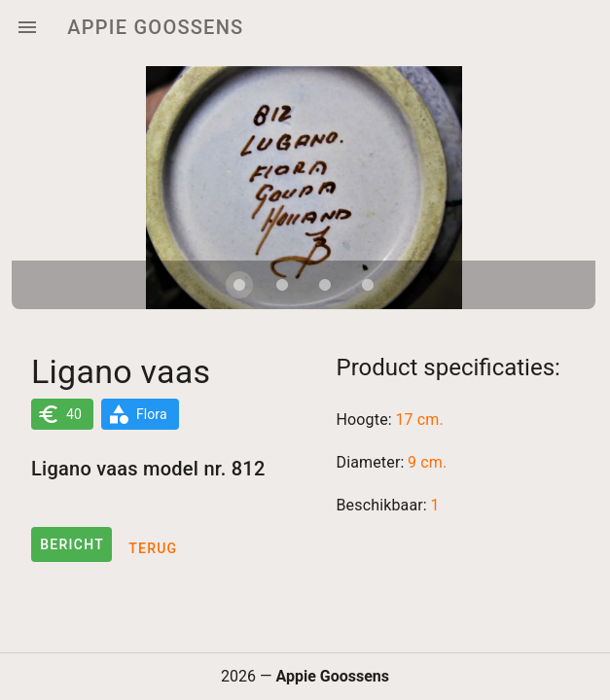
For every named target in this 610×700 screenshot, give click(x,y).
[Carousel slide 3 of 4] (325, 285)
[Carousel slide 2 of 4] (282, 285)
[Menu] (27, 27)
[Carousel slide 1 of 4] (239, 285)
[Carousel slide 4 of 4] (368, 285)
